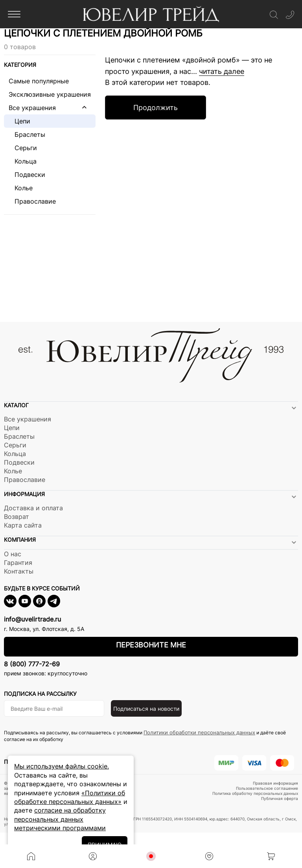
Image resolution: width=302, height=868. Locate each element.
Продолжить (156, 108)
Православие (32, 201)
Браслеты (27, 134)
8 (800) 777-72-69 (32, 664)
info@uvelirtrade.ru (32, 619)
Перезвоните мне (151, 645)
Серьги (23, 148)
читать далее (222, 71)
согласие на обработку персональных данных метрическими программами (60, 819)
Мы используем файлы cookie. (62, 766)
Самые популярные (39, 81)
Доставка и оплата (33, 508)
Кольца (23, 161)
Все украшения (32, 108)
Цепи (19, 121)
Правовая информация (275, 783)
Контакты (19, 571)
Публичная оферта (280, 798)
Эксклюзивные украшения (50, 94)
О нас (13, 554)
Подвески (27, 175)
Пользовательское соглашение (267, 788)
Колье (21, 188)
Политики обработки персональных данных (199, 732)
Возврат (17, 517)
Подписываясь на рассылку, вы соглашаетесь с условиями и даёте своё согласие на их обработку (145, 736)
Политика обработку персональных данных (255, 793)
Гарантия (18, 563)
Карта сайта (23, 525)
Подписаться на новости (146, 709)
